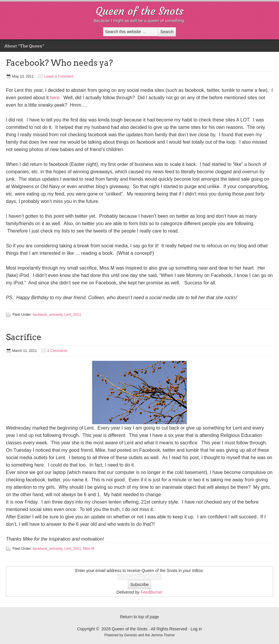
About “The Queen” (24, 46)
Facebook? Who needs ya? (59, 63)
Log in (196, 629)
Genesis (131, 635)
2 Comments (57, 351)
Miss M (89, 549)
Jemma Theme (163, 635)
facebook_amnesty (48, 315)
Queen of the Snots (139, 11)
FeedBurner (152, 592)
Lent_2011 (73, 315)
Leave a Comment (59, 76)
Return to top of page (139, 617)
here (55, 98)
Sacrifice (24, 337)
